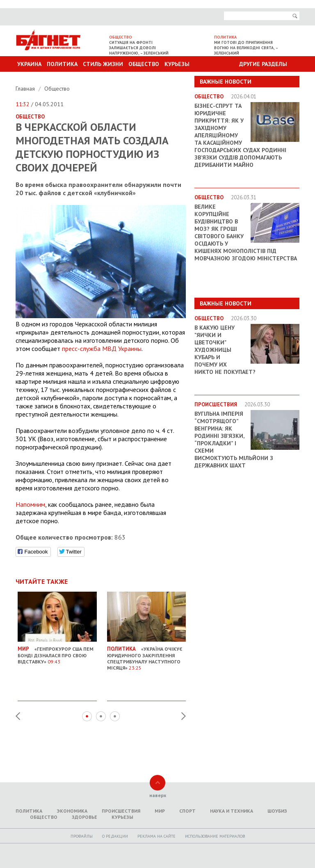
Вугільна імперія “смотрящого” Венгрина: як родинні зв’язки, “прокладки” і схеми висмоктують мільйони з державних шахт (234, 440)
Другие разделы (263, 64)
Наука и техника (232, 811)
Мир (160, 811)
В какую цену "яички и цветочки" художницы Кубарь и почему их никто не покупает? (225, 350)
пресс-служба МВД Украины (102, 349)
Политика (62, 64)
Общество (144, 64)
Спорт (187, 811)
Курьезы (177, 64)
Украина (29, 64)
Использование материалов (215, 836)
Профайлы (82, 836)
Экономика (72, 811)
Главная (26, 89)
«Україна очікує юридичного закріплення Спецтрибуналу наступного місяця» (147, 655)
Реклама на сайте (156, 836)
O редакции (115, 836)
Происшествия (121, 811)
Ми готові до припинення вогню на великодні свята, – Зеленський (246, 48)
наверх (158, 795)
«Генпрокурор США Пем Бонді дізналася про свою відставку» (57, 652)
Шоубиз (277, 811)
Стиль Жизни (103, 64)
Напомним (30, 504)
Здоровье (84, 817)
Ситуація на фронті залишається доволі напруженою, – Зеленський (139, 48)
